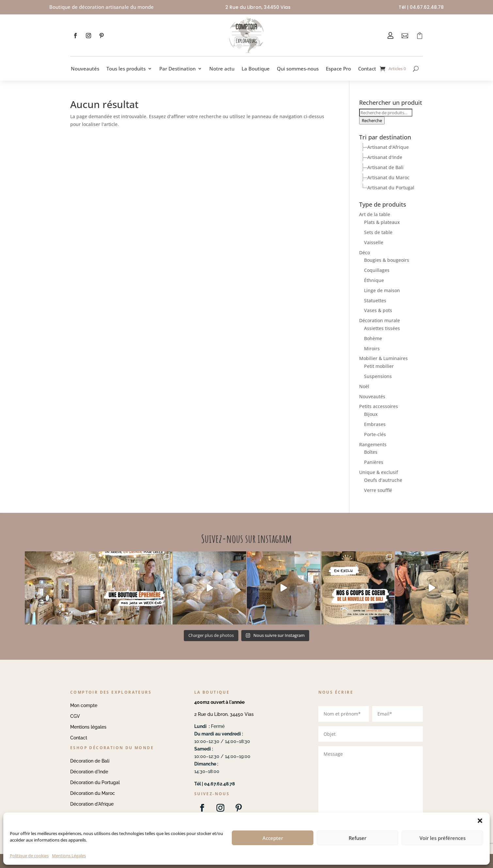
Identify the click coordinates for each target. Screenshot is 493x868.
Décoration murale (380, 320)
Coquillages (377, 270)
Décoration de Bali (90, 761)
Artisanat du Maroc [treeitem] (388, 177)
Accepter (273, 838)
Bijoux (371, 414)
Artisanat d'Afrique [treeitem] (388, 147)
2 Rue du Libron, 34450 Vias (224, 714)
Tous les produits (126, 69)
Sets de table (378, 232)
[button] (480, 821)
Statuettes (375, 300)
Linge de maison (382, 290)
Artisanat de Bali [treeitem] (385, 167)
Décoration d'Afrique (92, 804)
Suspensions (378, 376)
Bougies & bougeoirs (387, 260)
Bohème (373, 338)
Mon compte (84, 705)
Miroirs (372, 348)
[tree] (391, 167)
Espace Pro (338, 69)
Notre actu (222, 69)
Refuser (358, 838)
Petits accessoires (379, 406)
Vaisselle (374, 242)
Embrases (375, 424)
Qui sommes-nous (298, 69)
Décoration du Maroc (93, 793)
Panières (374, 462)
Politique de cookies (29, 856)
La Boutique (256, 69)
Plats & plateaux (382, 222)
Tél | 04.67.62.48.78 (421, 7)
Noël (364, 386)
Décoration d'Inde (89, 772)
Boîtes (371, 452)
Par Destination (177, 69)
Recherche (372, 120)
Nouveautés (85, 69)
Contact (367, 69)
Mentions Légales (69, 856)
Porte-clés (375, 434)
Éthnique (374, 280)
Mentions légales (88, 727)
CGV (75, 716)
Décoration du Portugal (95, 782)
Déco (365, 253)
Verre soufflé (378, 490)
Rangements (373, 444)
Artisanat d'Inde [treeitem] (385, 157)
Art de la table (375, 214)
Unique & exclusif (379, 472)
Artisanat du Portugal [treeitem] (391, 188)
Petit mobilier (379, 366)
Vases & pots (378, 310)
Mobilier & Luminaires (383, 358)
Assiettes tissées (382, 328)
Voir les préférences (443, 838)
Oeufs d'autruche (383, 480)
